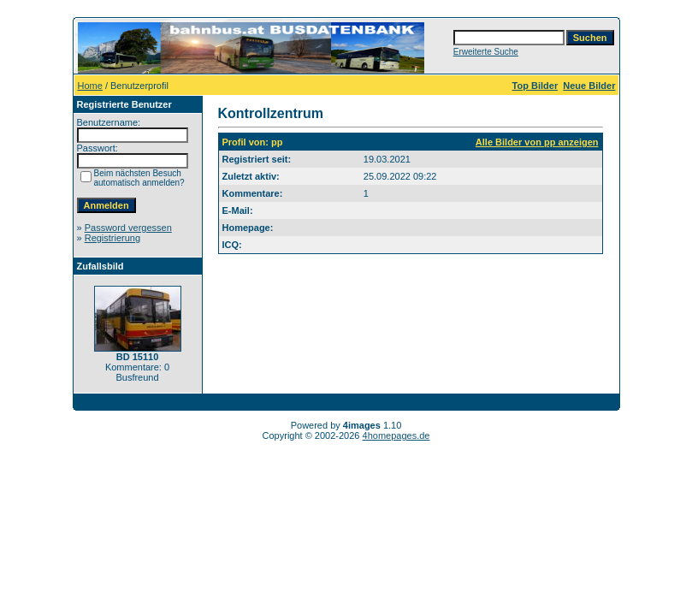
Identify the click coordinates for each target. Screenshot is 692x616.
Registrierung (112, 238)
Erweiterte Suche (486, 52)
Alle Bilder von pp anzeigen (537, 142)
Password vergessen (128, 228)
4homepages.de (396, 435)
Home (90, 86)
